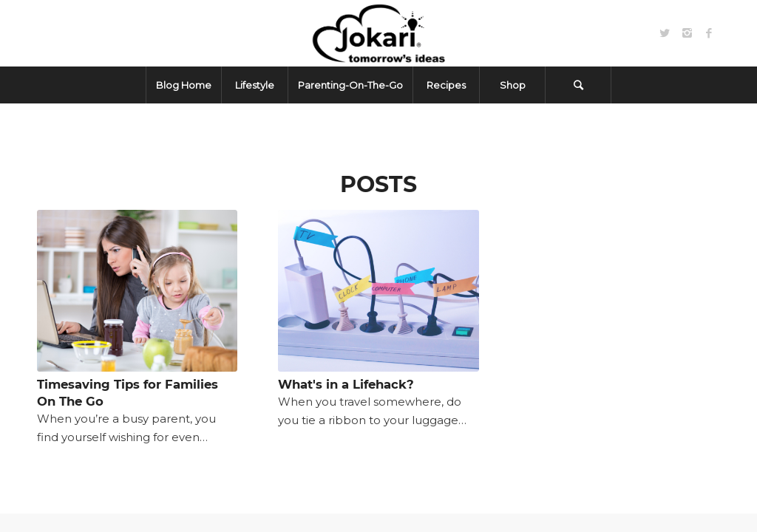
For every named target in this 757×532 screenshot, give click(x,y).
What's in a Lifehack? (346, 384)
